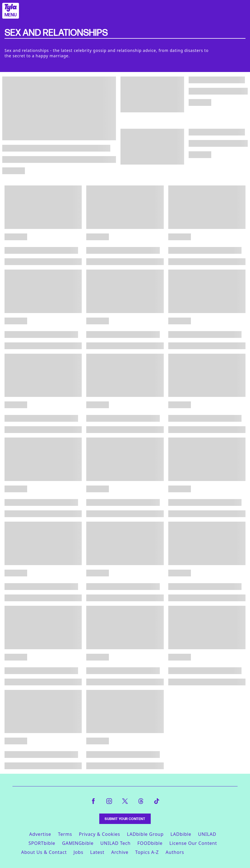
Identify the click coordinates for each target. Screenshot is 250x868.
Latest (97, 852)
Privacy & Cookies (100, 834)
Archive (120, 852)
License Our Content (193, 843)
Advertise (40, 834)
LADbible (181, 834)
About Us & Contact (44, 852)
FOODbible (150, 843)
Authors (175, 852)
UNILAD (207, 834)
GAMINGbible (78, 843)
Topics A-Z (147, 852)
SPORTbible (42, 843)
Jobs (78, 852)
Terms (65, 834)
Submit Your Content (125, 819)
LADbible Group (145, 834)
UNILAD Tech (116, 843)
